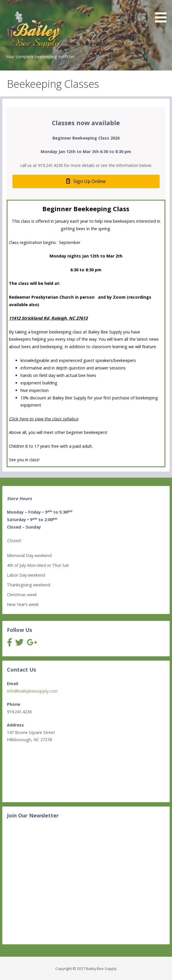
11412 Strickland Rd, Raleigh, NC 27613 (48, 318)
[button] (163, 12)
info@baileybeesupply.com (32, 691)
